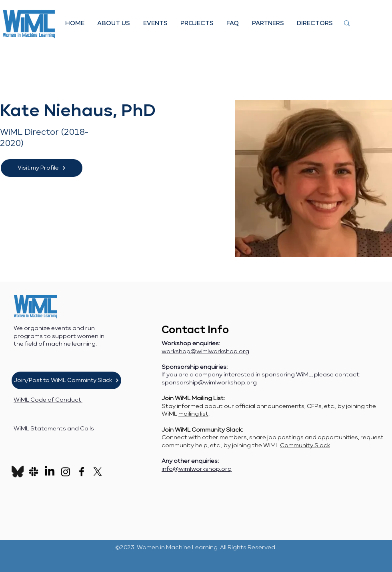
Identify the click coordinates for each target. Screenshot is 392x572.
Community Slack (305, 446)
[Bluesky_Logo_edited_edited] (18, 472)
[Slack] (34, 472)
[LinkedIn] (50, 472)
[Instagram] (66, 472)
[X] (98, 472)
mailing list (193, 414)
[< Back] (16, 86)
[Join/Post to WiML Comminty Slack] (66, 380)
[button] (114, 23)
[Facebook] (82, 472)
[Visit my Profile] (42, 168)
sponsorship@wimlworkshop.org (209, 383)
